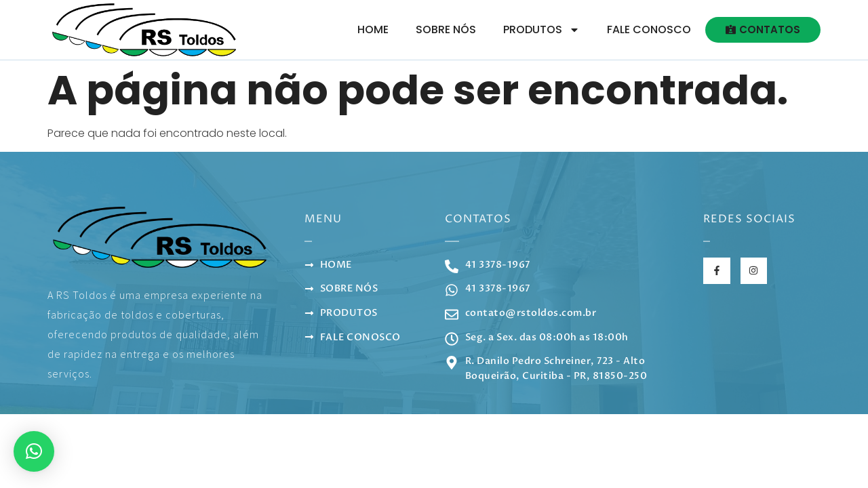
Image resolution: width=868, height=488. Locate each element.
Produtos (541, 30)
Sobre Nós (446, 29)
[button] (34, 451)
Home (373, 29)
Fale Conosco (649, 29)
